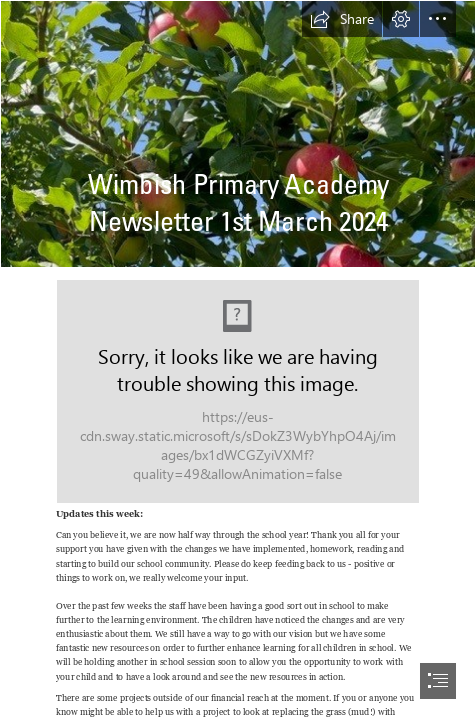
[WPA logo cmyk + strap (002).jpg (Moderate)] (238, 391)
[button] (342, 19)
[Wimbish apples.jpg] (238, 134)
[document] (238, 360)
